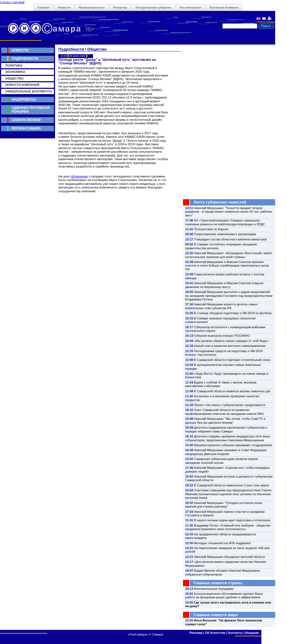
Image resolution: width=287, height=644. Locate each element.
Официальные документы (29, 91)
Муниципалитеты (92, 7)
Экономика (15, 72)
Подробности (25, 59)
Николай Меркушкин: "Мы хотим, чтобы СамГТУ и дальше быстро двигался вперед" (225, 420)
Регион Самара (26, 128)
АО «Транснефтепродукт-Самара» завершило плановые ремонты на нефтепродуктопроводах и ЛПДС (225, 222)
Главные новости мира (216, 615)
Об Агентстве (215, 633)
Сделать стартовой (12, 2)
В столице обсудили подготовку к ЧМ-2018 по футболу (233, 313)
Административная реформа (31, 110)
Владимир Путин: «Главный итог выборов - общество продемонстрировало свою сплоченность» (228, 527)
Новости (64, 7)
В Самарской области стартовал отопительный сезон (232, 360)
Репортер (120, 7)
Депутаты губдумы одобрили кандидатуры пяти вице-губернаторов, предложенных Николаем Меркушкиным (228, 438)
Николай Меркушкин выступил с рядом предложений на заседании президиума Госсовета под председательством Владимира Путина (229, 296)
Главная (43, 7)
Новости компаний (22, 85)
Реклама (196, 633)
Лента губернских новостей (220, 202)
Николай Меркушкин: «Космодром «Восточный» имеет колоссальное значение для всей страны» (229, 255)
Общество (14, 78)
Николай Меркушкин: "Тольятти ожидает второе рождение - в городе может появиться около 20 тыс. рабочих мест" (229, 212)
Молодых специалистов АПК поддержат (223, 543)
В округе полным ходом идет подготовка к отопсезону (232, 520)
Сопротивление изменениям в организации (225, 234)
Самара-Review (26, 120)
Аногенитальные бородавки (214, 589)
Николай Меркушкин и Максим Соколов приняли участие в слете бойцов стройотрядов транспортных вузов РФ (227, 266)
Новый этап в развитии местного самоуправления (230, 346)
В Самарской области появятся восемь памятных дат (232, 391)
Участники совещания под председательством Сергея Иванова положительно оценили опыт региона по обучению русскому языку (228, 494)
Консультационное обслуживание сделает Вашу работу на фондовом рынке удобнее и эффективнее (224, 595)
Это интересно (190, 7)
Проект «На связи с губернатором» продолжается (230, 405)
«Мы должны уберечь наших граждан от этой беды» (231, 341)
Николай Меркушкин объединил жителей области (229, 557)
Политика (14, 65)
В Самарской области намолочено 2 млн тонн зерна (231, 485)
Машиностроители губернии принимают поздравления (233, 445)
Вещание (252, 633)
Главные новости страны (218, 583)
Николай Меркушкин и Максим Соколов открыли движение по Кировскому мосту (224, 285)
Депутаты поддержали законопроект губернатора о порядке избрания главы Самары (226, 429)
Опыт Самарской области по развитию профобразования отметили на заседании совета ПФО (225, 412)
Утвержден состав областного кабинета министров (230, 239)
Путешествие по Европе (211, 229)
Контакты (235, 633)
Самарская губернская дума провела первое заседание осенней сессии (222, 461)
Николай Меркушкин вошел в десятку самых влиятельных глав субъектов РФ (221, 306)
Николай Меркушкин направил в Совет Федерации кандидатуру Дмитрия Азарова (226, 452)
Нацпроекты (24, 100)
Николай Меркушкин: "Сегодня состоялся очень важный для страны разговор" (224, 505)
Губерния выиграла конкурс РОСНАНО (222, 336)
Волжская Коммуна (224, 7)
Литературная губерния (153, 7)
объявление (79, 176)
